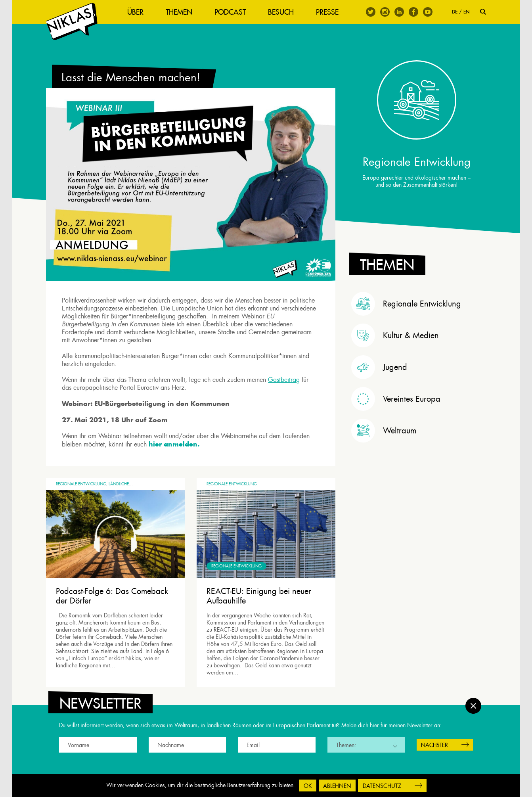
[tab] (419, 304)
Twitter (371, 12)
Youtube (428, 12)
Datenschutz (382, 786)
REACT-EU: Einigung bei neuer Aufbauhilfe (259, 596)
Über (135, 12)
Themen (179, 12)
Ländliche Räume (126, 484)
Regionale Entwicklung (81, 484)
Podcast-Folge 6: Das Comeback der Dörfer (112, 596)
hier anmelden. (174, 444)
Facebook (413, 12)
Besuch (281, 12)
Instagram (385, 12)
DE (455, 12)
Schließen (473, 706)
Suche (483, 12)
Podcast (230, 12)
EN (466, 12)
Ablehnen (337, 786)
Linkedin (399, 12)
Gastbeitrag (284, 380)
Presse (327, 12)
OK (308, 786)
